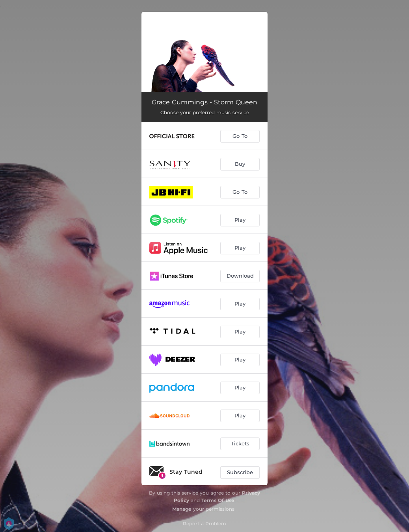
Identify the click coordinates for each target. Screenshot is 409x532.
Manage (182, 509)
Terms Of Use (218, 500)
